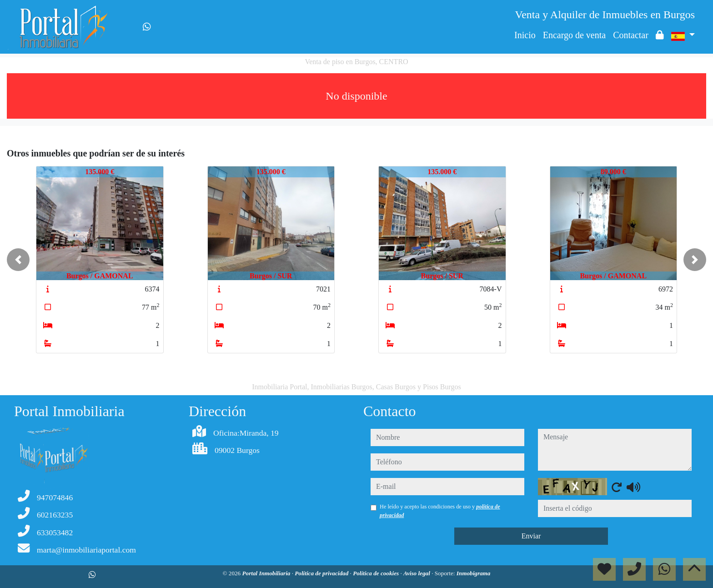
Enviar (531, 536)
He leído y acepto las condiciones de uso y (440, 511)
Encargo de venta (574, 35)
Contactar (631, 35)
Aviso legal (417, 573)
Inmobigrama (474, 573)
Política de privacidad (322, 573)
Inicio (525, 35)
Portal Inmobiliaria (267, 573)
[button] (18, 260)
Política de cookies (377, 573)
